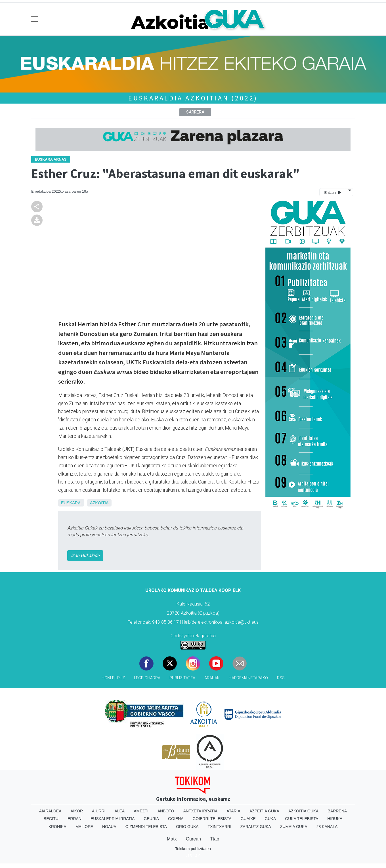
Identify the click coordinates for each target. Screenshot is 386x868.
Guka (270, 819)
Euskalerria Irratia (113, 819)
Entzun (332, 192)
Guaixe (248, 819)
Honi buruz (113, 678)
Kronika (57, 827)
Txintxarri (220, 827)
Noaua (109, 827)
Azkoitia (99, 503)
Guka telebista (302, 819)
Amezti (141, 811)
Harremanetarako (248, 678)
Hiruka (335, 819)
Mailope (84, 827)
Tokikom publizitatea (193, 849)
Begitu (51, 819)
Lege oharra (147, 678)
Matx (172, 839)
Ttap (215, 839)
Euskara (71, 503)
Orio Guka (187, 827)
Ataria (233, 811)
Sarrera (195, 112)
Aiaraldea (50, 811)
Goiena (176, 819)
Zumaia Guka (294, 827)
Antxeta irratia (201, 811)
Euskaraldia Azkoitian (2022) (193, 98)
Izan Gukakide (85, 555)
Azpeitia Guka (264, 811)
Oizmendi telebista (146, 827)
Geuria (151, 819)
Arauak (212, 678)
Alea (119, 811)
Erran (75, 819)
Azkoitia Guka (304, 811)
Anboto (166, 811)
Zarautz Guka (256, 827)
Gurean (193, 839)
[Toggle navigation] (35, 19)
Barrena (337, 811)
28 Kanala (327, 827)
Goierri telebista (212, 819)
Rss (281, 678)
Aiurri (99, 811)
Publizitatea (182, 678)
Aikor (77, 811)
